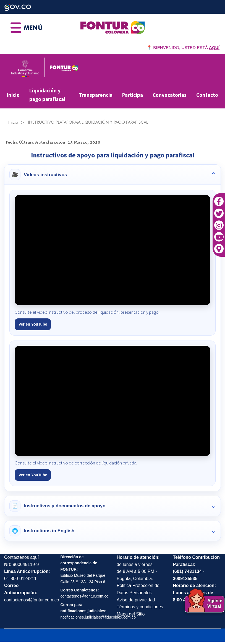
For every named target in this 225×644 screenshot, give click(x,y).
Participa (133, 95)
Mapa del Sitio (131, 614)
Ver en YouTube (33, 324)
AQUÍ (214, 47)
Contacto (207, 95)
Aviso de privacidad (136, 600)
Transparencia (96, 95)
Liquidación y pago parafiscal (47, 95)
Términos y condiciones (140, 607)
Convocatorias (170, 95)
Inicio (13, 95)
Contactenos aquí (21, 557)
